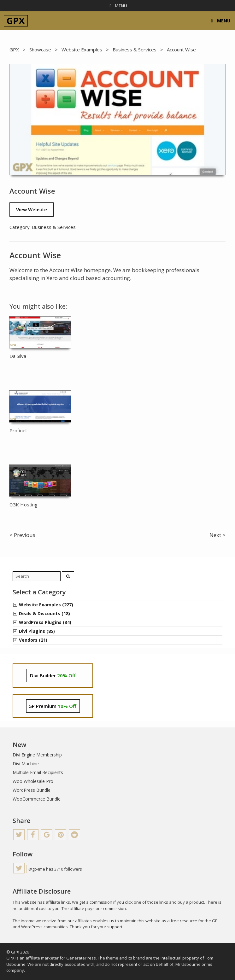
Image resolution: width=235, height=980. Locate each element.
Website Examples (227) (46, 605)
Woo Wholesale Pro (33, 781)
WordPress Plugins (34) (45, 622)
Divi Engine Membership (37, 755)
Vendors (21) (33, 640)
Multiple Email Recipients (38, 772)
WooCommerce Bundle (37, 799)
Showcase (40, 50)
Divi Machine (26, 764)
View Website (32, 209)
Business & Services (135, 50)
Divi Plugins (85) (37, 631)
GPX (14, 50)
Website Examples (82, 50)
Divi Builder (53, 675)
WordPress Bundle (32, 790)
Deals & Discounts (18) (44, 613)
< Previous (22, 535)
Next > (217, 535)
